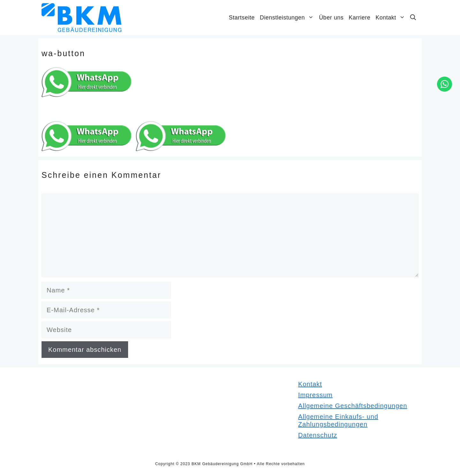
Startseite (242, 18)
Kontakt (391, 18)
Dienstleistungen (288, 18)
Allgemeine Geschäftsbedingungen (353, 406)
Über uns (331, 18)
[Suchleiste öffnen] (413, 18)
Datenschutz (318, 435)
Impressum (315, 395)
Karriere (359, 18)
